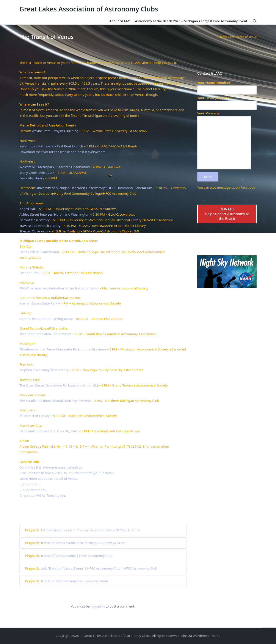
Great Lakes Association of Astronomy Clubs (89, 9)
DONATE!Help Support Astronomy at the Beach (227, 214)
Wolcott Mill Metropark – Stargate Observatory (55, 167)
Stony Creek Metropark (37, 172)
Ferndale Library (32, 178)
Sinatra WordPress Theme (201, 636)
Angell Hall (27, 209)
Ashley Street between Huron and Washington (54, 214)
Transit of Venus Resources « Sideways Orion (74, 581)
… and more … (30, 484)
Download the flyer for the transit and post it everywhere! (63, 152)
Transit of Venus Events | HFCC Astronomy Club (76, 556)
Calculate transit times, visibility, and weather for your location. (67, 473)
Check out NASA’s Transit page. (43, 495)
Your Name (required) (227, 86)
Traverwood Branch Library (40, 226)
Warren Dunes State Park (38, 303)
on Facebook (245, 187)
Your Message (224, 141)
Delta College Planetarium (39, 252)
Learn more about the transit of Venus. (49, 478)
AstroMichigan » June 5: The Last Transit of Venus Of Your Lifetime (90, 530)
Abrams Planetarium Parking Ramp (46, 319)
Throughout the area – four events (45, 334)
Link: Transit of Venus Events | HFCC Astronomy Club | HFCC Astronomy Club (99, 568)
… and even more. (33, 490)
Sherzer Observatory (35, 231)
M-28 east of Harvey (34, 416)
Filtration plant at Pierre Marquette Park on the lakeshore (63, 349)
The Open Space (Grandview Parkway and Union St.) (59, 385)
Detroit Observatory (34, 220)
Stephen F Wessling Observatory (44, 370)
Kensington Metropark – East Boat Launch (51, 146)
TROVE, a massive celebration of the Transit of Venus (59, 288)
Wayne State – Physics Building (55, 131)
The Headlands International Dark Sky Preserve (55, 401)
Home (223, 37)
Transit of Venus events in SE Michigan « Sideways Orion (83, 543)
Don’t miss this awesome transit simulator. (51, 467)
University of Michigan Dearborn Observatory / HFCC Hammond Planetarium (94, 188)
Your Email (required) (227, 102)
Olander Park (29, 273)
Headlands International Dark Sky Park (49, 431)
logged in (98, 606)
